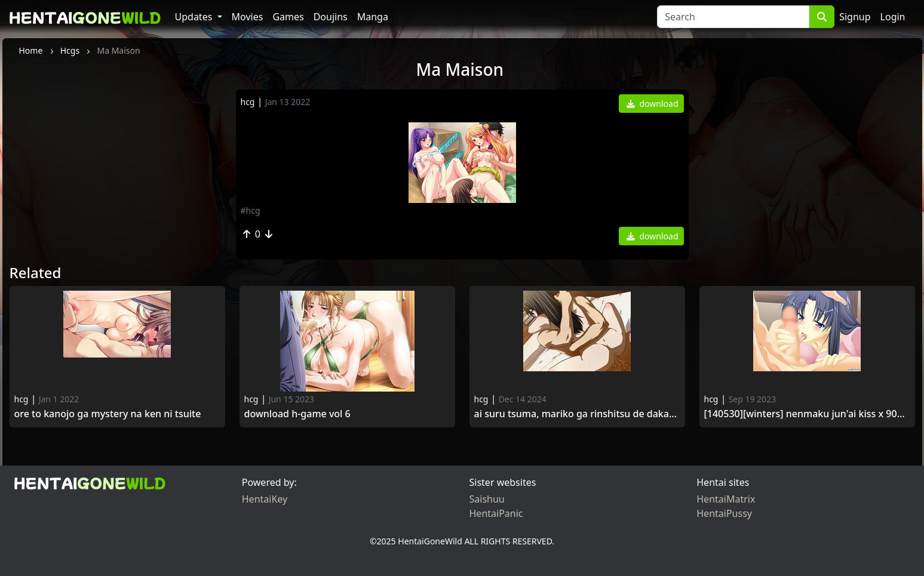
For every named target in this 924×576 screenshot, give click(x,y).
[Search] (733, 17)
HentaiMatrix (726, 499)
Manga (373, 17)
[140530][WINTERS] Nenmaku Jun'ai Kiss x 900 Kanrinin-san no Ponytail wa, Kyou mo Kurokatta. (807, 414)
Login (893, 17)
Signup (855, 17)
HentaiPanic (496, 513)
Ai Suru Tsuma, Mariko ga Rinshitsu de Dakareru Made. (577, 414)
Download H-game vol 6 (297, 414)
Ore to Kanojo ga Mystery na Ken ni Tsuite (108, 414)
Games (288, 17)
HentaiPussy (724, 513)
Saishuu (487, 499)
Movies (248, 17)
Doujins (331, 17)
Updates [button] (195, 17)
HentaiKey (265, 499)
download (653, 104)
